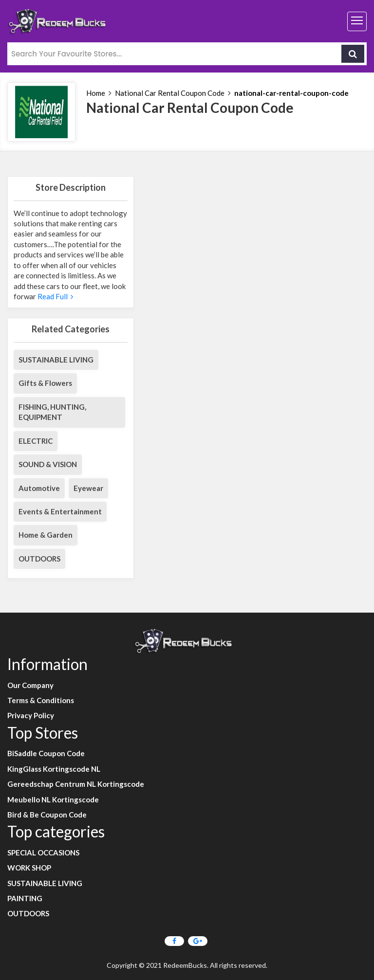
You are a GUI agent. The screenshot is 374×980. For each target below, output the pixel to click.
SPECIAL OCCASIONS (43, 853)
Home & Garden (46, 535)
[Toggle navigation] (357, 21)
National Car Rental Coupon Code (170, 93)
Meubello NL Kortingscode (53, 799)
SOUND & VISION (48, 464)
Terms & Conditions (41, 700)
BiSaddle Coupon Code (46, 753)
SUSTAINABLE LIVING (56, 360)
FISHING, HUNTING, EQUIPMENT (52, 412)
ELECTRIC (36, 441)
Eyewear (88, 488)
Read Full (55, 296)
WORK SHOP (29, 868)
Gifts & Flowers (45, 383)
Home (96, 93)
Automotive (39, 488)
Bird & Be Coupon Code (47, 815)
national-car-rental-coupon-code (291, 93)
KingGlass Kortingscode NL (54, 769)
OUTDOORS (39, 559)
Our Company (30, 685)
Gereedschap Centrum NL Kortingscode (76, 784)
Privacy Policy (31, 715)
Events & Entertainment (60, 511)
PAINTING (25, 898)
